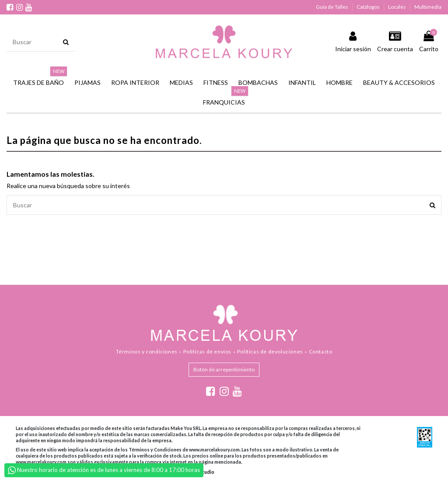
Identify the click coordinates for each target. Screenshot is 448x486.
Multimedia (428, 7)
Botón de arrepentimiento (224, 369)
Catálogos (369, 7)
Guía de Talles (332, 7)
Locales (397, 7)
